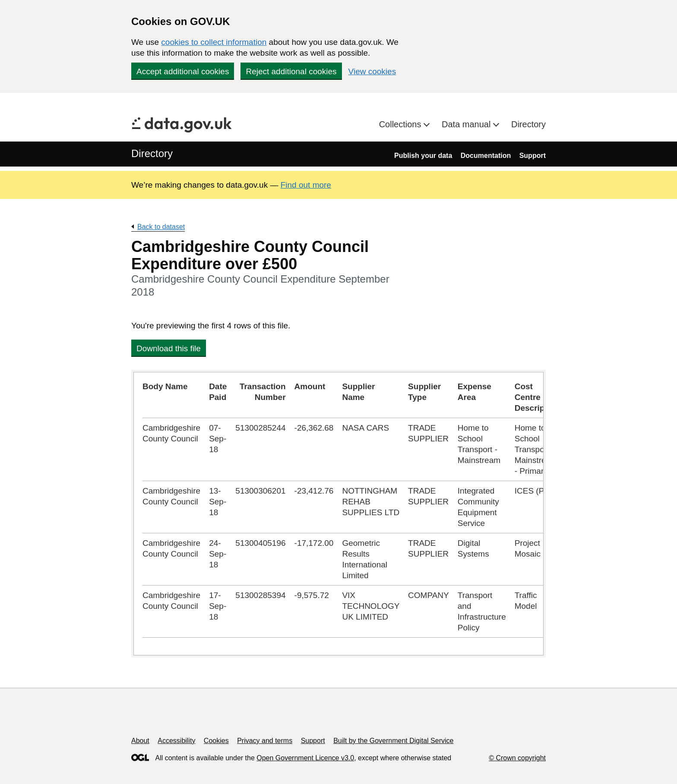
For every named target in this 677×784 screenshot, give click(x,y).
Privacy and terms (265, 741)
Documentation (486, 156)
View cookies (372, 71)
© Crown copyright (517, 758)
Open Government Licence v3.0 (305, 758)
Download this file (169, 348)
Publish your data (423, 156)
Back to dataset (161, 227)
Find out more (306, 185)
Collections (401, 124)
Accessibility (176, 741)
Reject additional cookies (291, 71)
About (140, 741)
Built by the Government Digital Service (393, 741)
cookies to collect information (214, 42)
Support (533, 156)
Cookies (216, 741)
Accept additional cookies (183, 71)
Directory (528, 124)
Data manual (467, 124)
